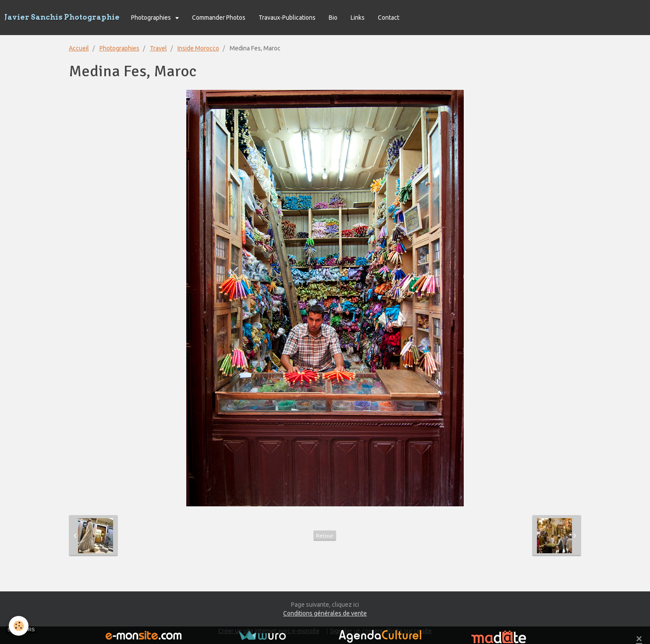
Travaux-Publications (287, 18)
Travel (158, 48)
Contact (389, 18)
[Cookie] (19, 626)
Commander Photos (219, 18)
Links (358, 18)
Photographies (152, 18)
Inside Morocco (198, 48)
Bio (333, 18)
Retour (325, 535)
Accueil (79, 48)
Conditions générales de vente (325, 613)
